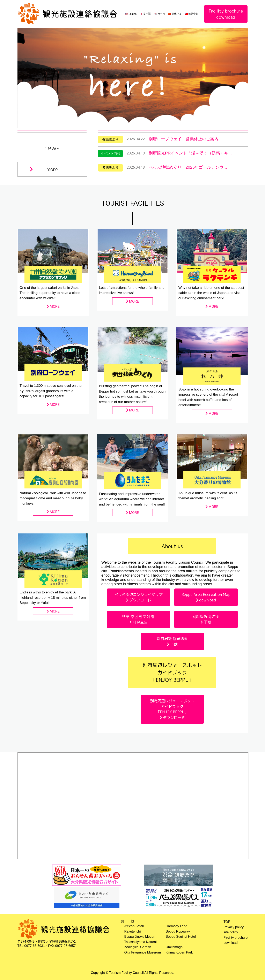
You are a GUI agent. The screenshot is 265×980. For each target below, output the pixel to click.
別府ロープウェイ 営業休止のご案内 (184, 139)
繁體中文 (193, 14)
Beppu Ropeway (178, 931)
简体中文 (177, 14)
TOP (227, 922)
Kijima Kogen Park (179, 952)
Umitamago (174, 947)
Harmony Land (176, 926)
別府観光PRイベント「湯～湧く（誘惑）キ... (190, 153)
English (132, 14)
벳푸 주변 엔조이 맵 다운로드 (138, 619)
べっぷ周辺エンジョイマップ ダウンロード (139, 597)
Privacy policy (234, 927)
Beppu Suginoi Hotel (181, 937)
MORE (53, 306)
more (44, 169)
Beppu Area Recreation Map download (206, 597)
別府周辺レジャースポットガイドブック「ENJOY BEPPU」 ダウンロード (172, 709)
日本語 (147, 14)
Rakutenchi (133, 931)
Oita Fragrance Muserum (143, 952)
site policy (231, 932)
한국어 (161, 14)
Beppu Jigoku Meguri (140, 937)
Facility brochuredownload (226, 14)
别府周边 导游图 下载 (206, 619)
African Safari (134, 926)
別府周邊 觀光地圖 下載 (172, 641)
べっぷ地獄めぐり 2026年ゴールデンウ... (188, 167)
